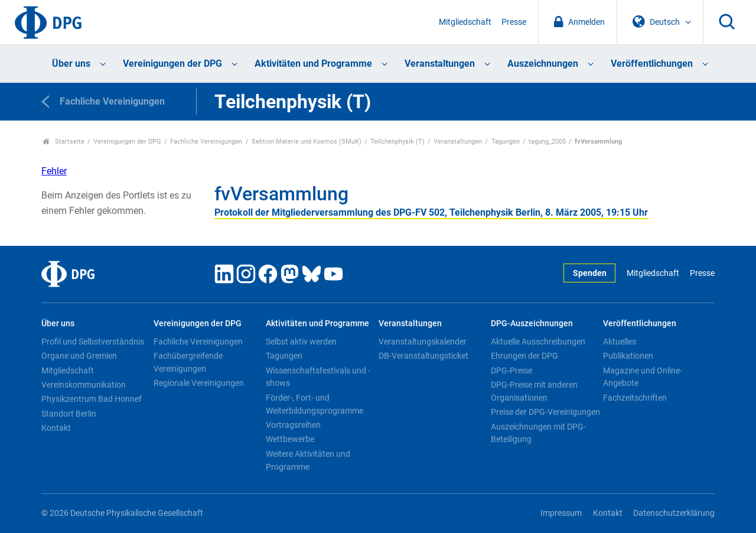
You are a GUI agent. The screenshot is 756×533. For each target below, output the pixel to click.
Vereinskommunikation (84, 385)
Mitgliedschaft (465, 22)
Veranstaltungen (440, 64)
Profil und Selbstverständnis (93, 342)
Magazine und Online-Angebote (643, 377)
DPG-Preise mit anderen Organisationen (534, 391)
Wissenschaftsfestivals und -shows (318, 377)
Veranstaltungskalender (423, 342)
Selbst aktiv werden (301, 342)
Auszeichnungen (543, 64)
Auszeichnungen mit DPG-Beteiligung (538, 433)
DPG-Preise (511, 370)
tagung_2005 (547, 142)
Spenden (590, 273)
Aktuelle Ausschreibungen (538, 342)
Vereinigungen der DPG (172, 64)
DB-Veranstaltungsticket (423, 356)
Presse (514, 22)
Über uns (71, 64)
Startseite (63, 142)
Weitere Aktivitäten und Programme (308, 460)
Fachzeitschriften (635, 398)
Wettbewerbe (290, 439)
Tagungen (506, 142)
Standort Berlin (69, 414)
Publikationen (628, 356)
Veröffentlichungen (652, 64)
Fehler (54, 171)
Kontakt (56, 428)
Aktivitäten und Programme (313, 64)
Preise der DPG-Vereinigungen (545, 412)
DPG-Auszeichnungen (532, 324)
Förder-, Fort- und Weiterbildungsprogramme (315, 404)
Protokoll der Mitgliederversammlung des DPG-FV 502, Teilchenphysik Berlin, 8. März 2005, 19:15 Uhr (431, 212)
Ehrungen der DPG (524, 356)
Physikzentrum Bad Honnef (92, 399)
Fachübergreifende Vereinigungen (188, 362)
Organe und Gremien (79, 356)
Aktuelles (620, 342)
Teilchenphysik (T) (397, 142)
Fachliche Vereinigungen (206, 142)
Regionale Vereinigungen (199, 383)
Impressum (561, 513)
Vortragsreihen (293, 425)
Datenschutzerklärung (674, 513)
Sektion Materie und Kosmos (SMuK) (307, 142)
